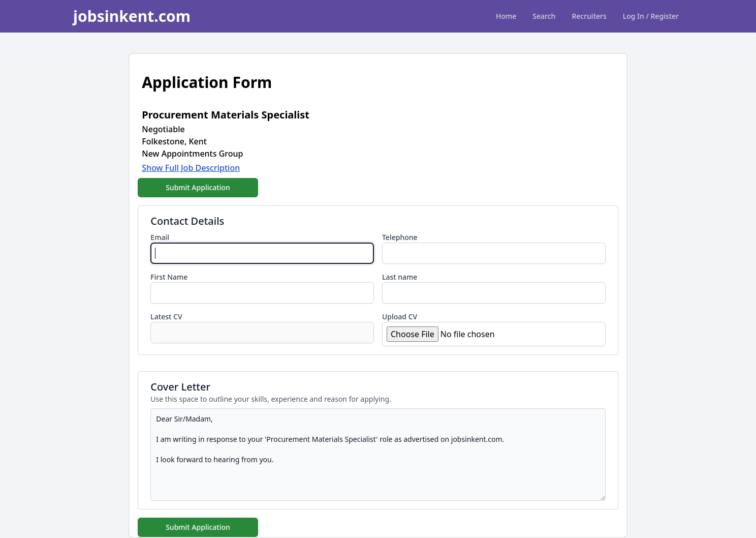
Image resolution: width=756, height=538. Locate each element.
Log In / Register (651, 16)
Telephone (400, 237)
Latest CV (166, 317)
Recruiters (589, 16)
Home (506, 16)
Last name (400, 277)
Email (160, 237)
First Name (169, 277)
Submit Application (198, 187)
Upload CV (400, 317)
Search (544, 16)
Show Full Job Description (191, 168)
